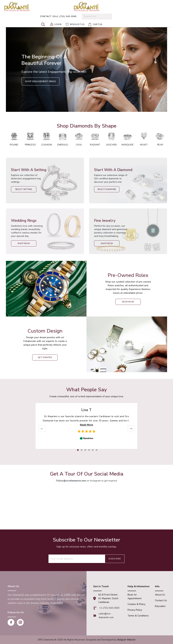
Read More (86, 425)
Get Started (45, 357)
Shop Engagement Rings (40, 81)
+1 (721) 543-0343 (58, 16)
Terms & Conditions (138, 616)
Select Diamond (107, 189)
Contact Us (161, 600)
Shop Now (24, 243)
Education (160, 606)
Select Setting (24, 189)
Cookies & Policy (136, 604)
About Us (160, 595)
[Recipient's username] (77, 559)
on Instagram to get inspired (90, 481)
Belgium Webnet (126, 640)
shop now (128, 302)
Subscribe (115, 559)
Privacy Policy (135, 610)
